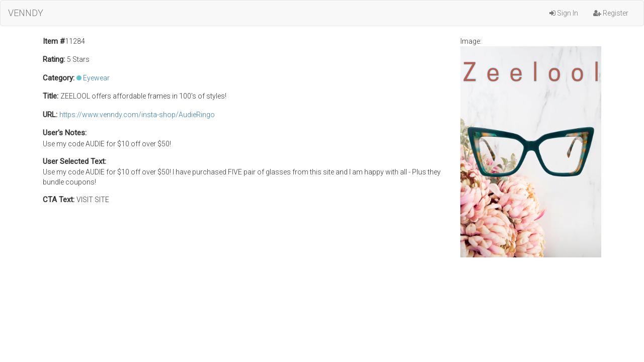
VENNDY (26, 13)
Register (611, 13)
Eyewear (96, 78)
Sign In (564, 13)
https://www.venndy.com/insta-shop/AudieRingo (137, 115)
